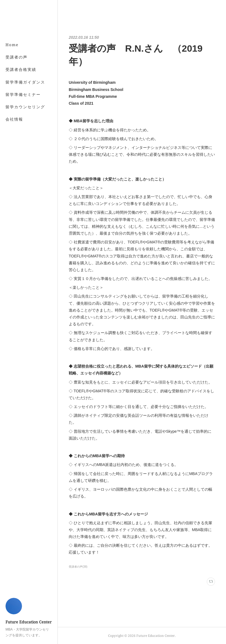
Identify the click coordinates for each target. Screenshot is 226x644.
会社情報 (14, 119)
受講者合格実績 (21, 69)
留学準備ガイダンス (25, 82)
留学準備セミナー (23, 94)
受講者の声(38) (78, 567)
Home (12, 45)
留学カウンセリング (25, 107)
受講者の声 (16, 57)
